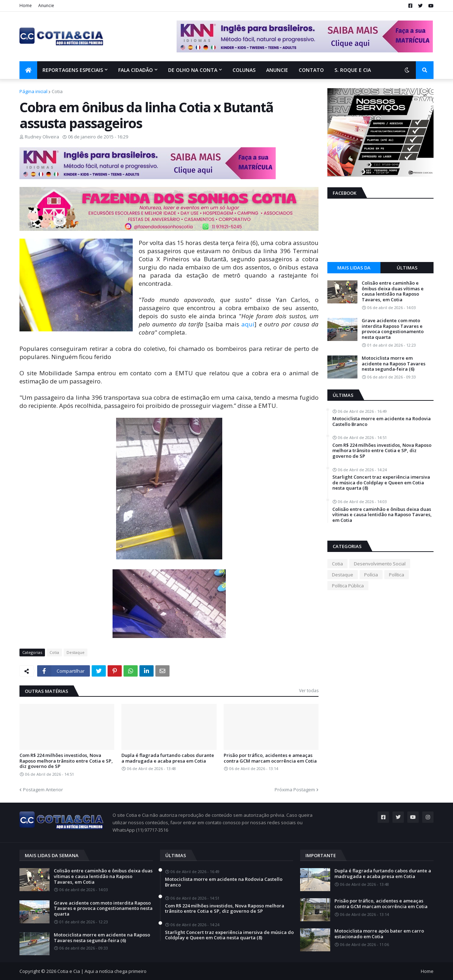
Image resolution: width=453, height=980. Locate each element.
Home (26, 5)
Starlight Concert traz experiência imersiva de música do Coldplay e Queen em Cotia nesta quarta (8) (381, 483)
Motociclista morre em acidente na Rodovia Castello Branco (382, 421)
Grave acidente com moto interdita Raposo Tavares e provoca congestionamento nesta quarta (393, 329)
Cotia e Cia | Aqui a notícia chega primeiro (102, 971)
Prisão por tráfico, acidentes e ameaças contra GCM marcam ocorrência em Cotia (270, 758)
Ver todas (309, 691)
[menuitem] (28, 70)
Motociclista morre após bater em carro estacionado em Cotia (379, 934)
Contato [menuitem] (311, 70)
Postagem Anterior (43, 790)
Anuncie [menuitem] (277, 70)
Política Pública (348, 586)
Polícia (371, 575)
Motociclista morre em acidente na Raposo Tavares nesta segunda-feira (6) (394, 364)
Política (397, 575)
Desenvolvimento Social (380, 564)
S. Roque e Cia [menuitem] (353, 70)
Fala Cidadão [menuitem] (136, 70)
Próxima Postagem (295, 790)
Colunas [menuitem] (244, 70)
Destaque (76, 652)
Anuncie (46, 5)
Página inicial (33, 91)
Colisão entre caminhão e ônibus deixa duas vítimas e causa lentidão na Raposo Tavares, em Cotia (393, 291)
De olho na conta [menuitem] (193, 70)
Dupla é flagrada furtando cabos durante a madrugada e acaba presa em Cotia (168, 758)
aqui (248, 324)
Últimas (407, 268)
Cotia (57, 91)
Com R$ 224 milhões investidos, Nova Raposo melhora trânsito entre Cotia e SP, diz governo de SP (66, 761)
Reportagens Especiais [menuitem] (73, 70)
